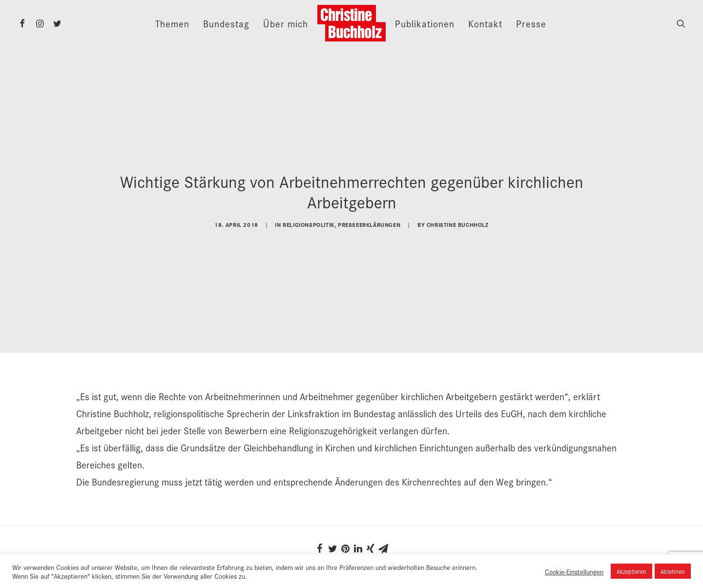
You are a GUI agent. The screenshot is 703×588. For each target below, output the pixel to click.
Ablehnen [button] (673, 571)
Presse (531, 23)
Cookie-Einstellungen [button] (574, 571)
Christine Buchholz (458, 223)
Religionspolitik (309, 223)
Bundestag (226, 23)
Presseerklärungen (369, 223)
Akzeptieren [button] (631, 571)
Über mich (286, 23)
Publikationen (425, 23)
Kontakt (485, 23)
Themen (172, 23)
